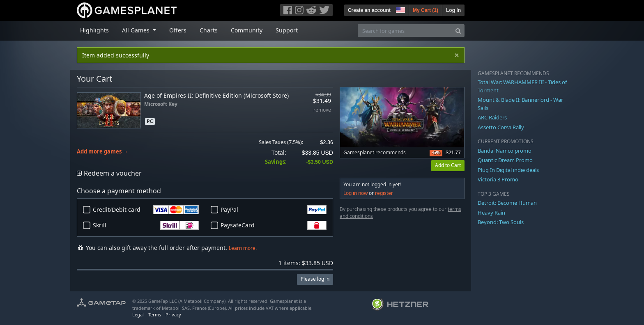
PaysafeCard (274, 225)
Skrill (146, 225)
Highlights (94, 30)
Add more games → (102, 152)
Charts (209, 30)
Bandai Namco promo (505, 151)
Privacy (173, 315)
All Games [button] (137, 30)
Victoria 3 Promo (498, 179)
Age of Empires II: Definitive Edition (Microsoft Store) (216, 95)
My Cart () (425, 10)
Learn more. (243, 248)
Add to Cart (448, 165)
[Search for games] (405, 31)
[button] (400, 9)
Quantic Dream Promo (505, 160)
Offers (178, 30)
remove (322, 110)
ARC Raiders (492, 117)
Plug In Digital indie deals (508, 170)
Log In (453, 10)
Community (247, 30)
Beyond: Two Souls (501, 222)
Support (287, 30)
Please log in (315, 279)
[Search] (458, 31)
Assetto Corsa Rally (501, 127)
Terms (155, 315)
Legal (138, 315)
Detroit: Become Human (507, 203)
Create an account (369, 10)
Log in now (355, 193)
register (384, 193)
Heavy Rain (491, 213)
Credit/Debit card (146, 210)
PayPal (274, 210)
